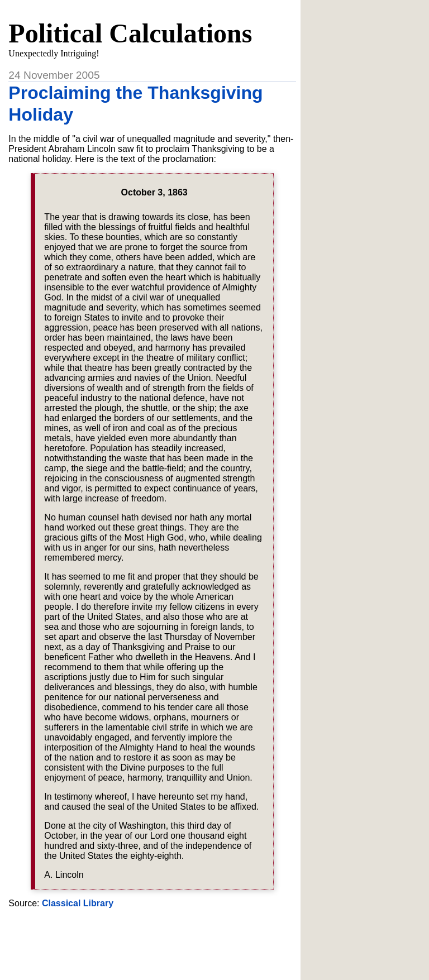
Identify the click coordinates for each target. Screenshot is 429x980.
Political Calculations (130, 33)
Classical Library (78, 903)
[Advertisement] (152, 945)
